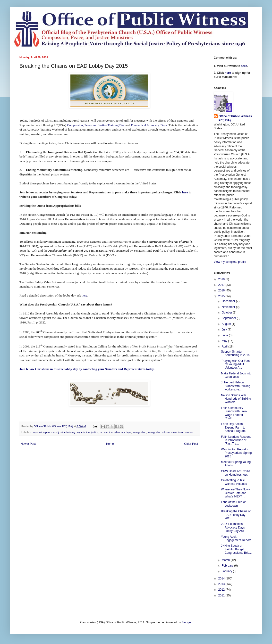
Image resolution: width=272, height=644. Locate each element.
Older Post (191, 444)
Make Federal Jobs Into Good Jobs (236, 375)
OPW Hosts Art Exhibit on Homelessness (236, 473)
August (227, 324)
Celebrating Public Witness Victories (234, 482)
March (226, 560)
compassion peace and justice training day (55, 432)
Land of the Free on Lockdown (234, 504)
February (228, 566)
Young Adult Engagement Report (236, 538)
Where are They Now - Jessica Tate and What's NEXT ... (236, 493)
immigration (139, 432)
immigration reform (159, 432)
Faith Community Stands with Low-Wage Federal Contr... (234, 413)
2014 (222, 578)
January (227, 571)
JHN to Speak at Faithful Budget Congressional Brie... (236, 549)
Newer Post (28, 444)
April (225, 347)
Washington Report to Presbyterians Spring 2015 (236, 453)
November (229, 307)
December (229, 301)
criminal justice (90, 432)
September (229, 318)
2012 (222, 590)
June (225, 335)
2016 (222, 290)
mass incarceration (182, 432)
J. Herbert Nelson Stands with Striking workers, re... (236, 386)
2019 (222, 279)
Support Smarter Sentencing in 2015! (236, 353)
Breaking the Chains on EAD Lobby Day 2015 (236, 515)
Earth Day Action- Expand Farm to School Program (233, 427)
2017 (222, 285)
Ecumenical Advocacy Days (149, 125)
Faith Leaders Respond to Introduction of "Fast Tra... (236, 440)
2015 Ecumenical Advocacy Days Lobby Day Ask (233, 527)
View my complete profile (230, 262)
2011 (222, 595)
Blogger (187, 622)
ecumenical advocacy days (115, 432)
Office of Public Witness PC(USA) (235, 118)
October (227, 313)
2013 (222, 584)
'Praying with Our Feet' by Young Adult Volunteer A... (236, 364)
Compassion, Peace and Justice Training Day (96, 125)
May (225, 341)
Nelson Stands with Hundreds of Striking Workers (236, 399)
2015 (222, 296)
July (225, 330)
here (185, 192)
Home (110, 444)
